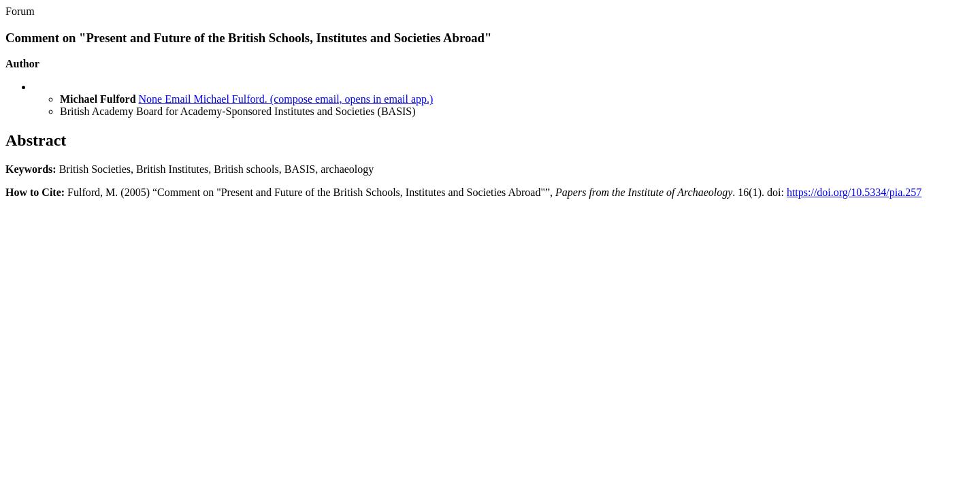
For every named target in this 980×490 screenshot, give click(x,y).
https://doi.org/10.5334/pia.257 (854, 192)
